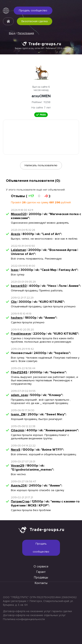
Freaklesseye (21, 334)
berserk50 (19, 286)
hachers (17, 318)
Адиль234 (19, 486)
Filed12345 (19, 372)
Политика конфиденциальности (24, 619)
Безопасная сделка (35, 21)
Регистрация (26, 33)
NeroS (16, 450)
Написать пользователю (41, 165)
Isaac (15, 270)
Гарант (41, 572)
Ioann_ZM (18, 414)
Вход (12, 33)
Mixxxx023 (19, 214)
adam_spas (19, 395)
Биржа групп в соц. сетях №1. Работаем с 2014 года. (41, 48)
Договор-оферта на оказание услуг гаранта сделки (37, 611)
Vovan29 (18, 466)
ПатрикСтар (20, 501)
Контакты (41, 583)
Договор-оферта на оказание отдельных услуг (34, 615)
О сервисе (41, 566)
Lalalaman (18, 250)
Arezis (16, 234)
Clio (14, 302)
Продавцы (41, 577)
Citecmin (18, 430)
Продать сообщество (33, 10)
